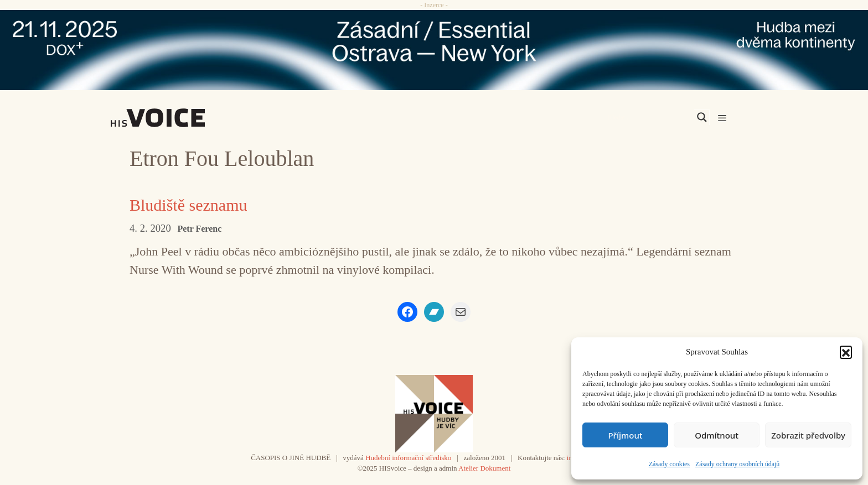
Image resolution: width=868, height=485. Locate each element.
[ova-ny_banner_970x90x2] (434, 50)
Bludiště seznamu (188, 205)
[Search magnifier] (702, 117)
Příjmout (625, 435)
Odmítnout (717, 435)
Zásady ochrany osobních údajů (737, 464)
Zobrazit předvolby (808, 435)
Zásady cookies (669, 464)
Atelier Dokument (484, 468)
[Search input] (649, 117)
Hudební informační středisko (408, 458)
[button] (846, 352)
